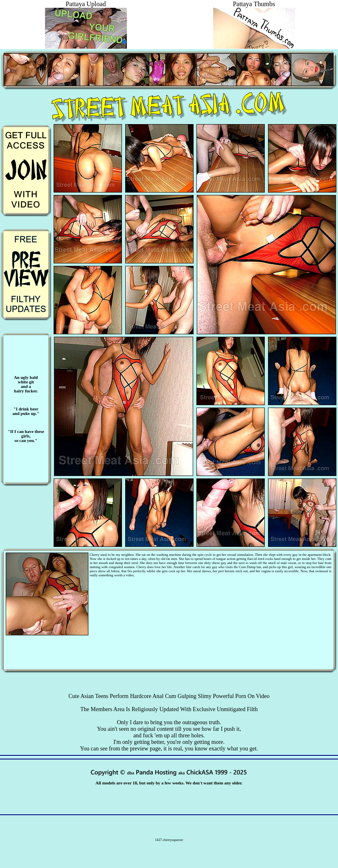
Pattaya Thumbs (254, 8)
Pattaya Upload (86, 8)
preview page (145, 749)
